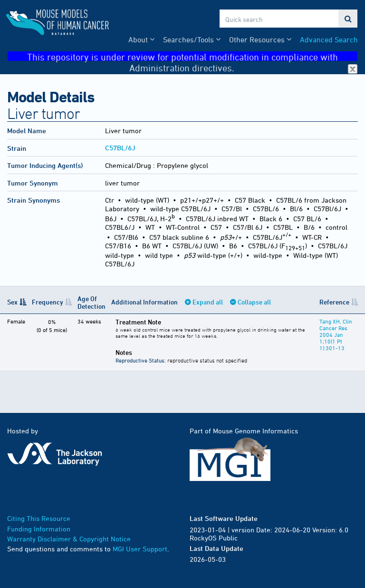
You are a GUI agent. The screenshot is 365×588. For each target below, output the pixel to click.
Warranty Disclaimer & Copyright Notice (69, 539)
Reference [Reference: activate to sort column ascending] (334, 302)
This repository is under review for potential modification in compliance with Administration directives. (192, 56)
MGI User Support (140, 549)
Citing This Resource (39, 518)
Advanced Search (329, 39)
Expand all (208, 302)
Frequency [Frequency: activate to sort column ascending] (48, 302)
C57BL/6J (120, 148)
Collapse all (254, 302)
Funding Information (39, 529)
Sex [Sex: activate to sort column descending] (12, 302)
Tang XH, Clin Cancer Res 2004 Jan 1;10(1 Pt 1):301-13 (336, 334)
